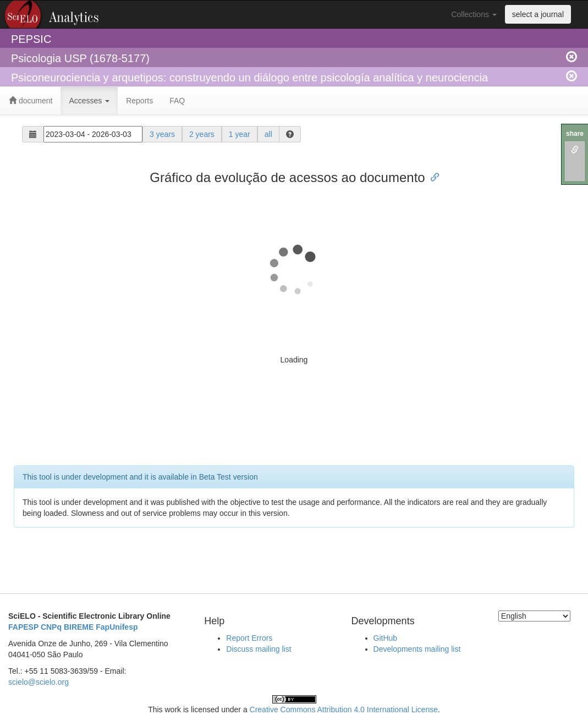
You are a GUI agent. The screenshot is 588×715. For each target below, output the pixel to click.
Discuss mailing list (259, 649)
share (575, 134)
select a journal (538, 14)
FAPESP (23, 627)
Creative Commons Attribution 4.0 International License (344, 710)
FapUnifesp (117, 627)
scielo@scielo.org (39, 682)
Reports (139, 101)
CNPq (51, 627)
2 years (202, 134)
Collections (474, 14)
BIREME (79, 627)
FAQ (177, 101)
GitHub (386, 638)
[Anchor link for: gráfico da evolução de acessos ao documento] (432, 176)
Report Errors (249, 638)
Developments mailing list (417, 649)
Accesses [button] (89, 101)
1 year (240, 134)
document (31, 101)
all (268, 134)
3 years (162, 134)
